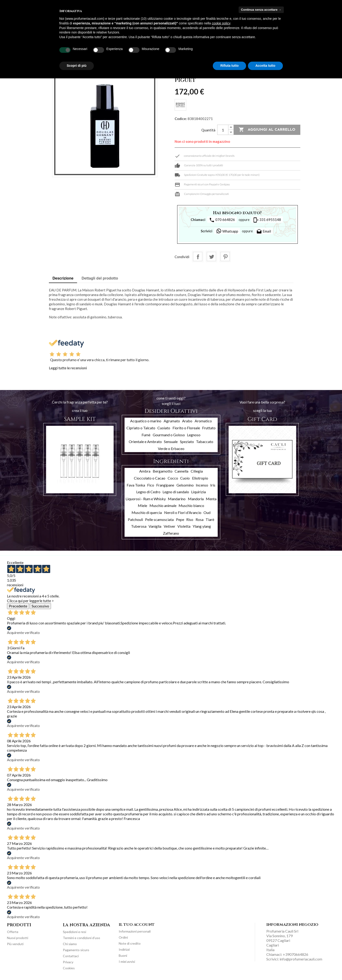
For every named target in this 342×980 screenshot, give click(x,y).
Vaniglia (155, 526)
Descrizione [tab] (63, 278)
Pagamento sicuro (76, 950)
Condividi (198, 257)
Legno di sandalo (176, 492)
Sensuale (171, 442)
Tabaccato (205, 442)
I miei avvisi (127, 962)
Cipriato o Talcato (141, 428)
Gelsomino (185, 485)
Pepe (180, 519)
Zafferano (171, 533)
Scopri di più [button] (77, 66)
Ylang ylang (202, 526)
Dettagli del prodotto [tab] (100, 278)
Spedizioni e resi (74, 932)
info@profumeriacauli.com (301, 959)
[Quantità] (223, 130)
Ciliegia (197, 471)
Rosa (200, 519)
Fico (151, 485)
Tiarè (210, 519)
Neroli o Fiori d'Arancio (183, 512)
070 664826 (222, 220)
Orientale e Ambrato (145, 442)
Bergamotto (163, 471)
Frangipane (165, 485)
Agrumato (172, 421)
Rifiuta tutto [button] (229, 66)
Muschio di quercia (147, 512)
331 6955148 (267, 220)
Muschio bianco (191, 505)
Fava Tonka (136, 485)
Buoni (123, 955)
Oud (207, 512)
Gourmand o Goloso (169, 435)
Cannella (181, 471)
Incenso (202, 485)
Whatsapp (227, 231)
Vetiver (169, 526)
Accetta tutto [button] (265, 66)
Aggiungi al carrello (267, 130)
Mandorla (196, 499)
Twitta (211, 257)
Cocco (173, 478)
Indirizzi (124, 949)
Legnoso (194, 435)
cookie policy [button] (221, 23)
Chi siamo (70, 944)
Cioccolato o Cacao (150, 478)
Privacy (68, 962)
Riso (190, 519)
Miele (142, 505)
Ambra (145, 471)
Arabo (187, 421)
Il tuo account (137, 925)
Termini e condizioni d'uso (81, 938)
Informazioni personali (135, 931)
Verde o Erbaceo (171, 448)
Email (264, 232)
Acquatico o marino (146, 421)
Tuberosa (139, 526)
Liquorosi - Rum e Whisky (146, 499)
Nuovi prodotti (18, 938)
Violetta (184, 526)
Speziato (187, 442)
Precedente (18, 606)
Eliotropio (200, 478)
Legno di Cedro (148, 492)
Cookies (69, 968)
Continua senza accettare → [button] (261, 10)
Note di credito (130, 943)
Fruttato (209, 428)
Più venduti (15, 944)
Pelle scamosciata (159, 519)
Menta (211, 499)
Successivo (40, 606)
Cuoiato (164, 428)
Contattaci (71, 956)
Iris (213, 485)
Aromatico (203, 421)
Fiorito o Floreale (186, 428)
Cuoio (185, 478)
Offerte (13, 932)
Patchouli (135, 519)
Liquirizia (198, 492)
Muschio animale (163, 505)
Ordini (123, 937)
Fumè (146, 435)
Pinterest (225, 257)
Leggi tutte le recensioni (68, 368)
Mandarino (177, 499)
